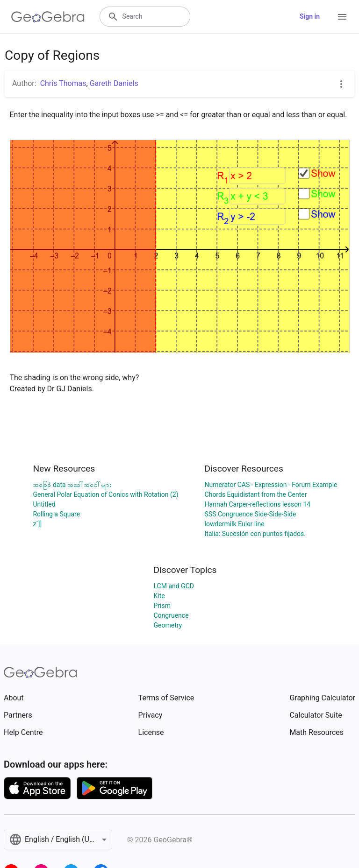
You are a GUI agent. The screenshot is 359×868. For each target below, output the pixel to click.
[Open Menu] (342, 17)
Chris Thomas (63, 83)
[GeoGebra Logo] (48, 17)
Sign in (310, 16)
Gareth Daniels (114, 83)
